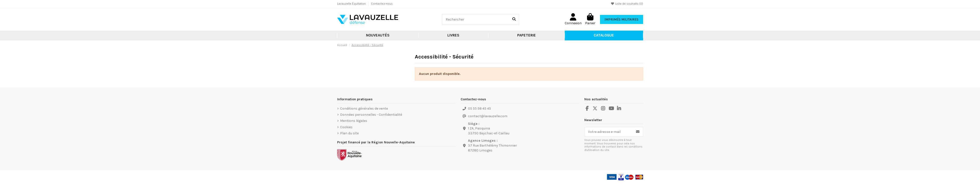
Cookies (346, 127)
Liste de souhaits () (627, 4)
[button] (453, 35)
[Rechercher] (514, 19)
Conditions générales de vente (364, 109)
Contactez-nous (382, 4)
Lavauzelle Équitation (352, 4)
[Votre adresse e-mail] (609, 132)
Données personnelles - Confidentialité (371, 115)
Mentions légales (354, 121)
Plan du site (349, 133)
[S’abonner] (638, 132)
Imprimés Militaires (621, 19)
